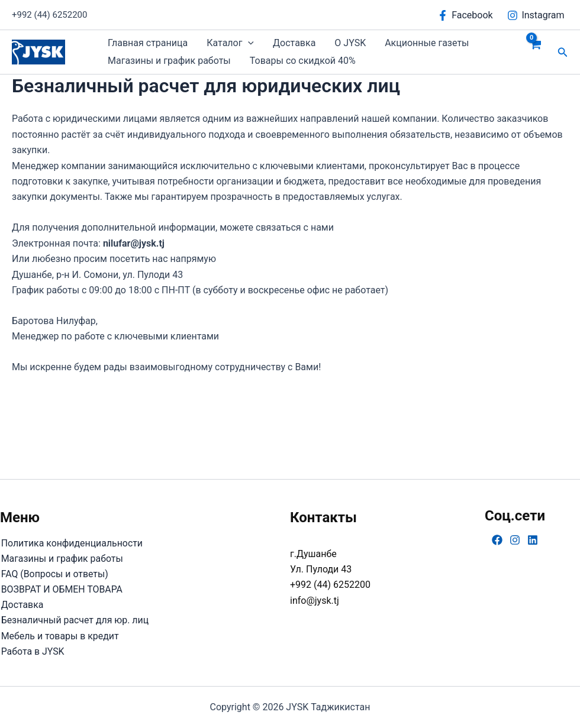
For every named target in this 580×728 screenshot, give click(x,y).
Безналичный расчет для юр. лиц (74, 620)
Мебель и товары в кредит (59, 635)
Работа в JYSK (32, 651)
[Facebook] (465, 15)
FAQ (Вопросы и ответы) (54, 573)
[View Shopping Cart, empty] (535, 52)
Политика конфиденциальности (71, 542)
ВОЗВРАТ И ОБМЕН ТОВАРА (61, 589)
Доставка (294, 43)
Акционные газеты (427, 43)
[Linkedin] (533, 539)
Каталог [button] (230, 43)
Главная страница (148, 43)
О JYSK (350, 43)
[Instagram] (536, 15)
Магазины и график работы (169, 61)
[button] (248, 43)
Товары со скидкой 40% (303, 61)
